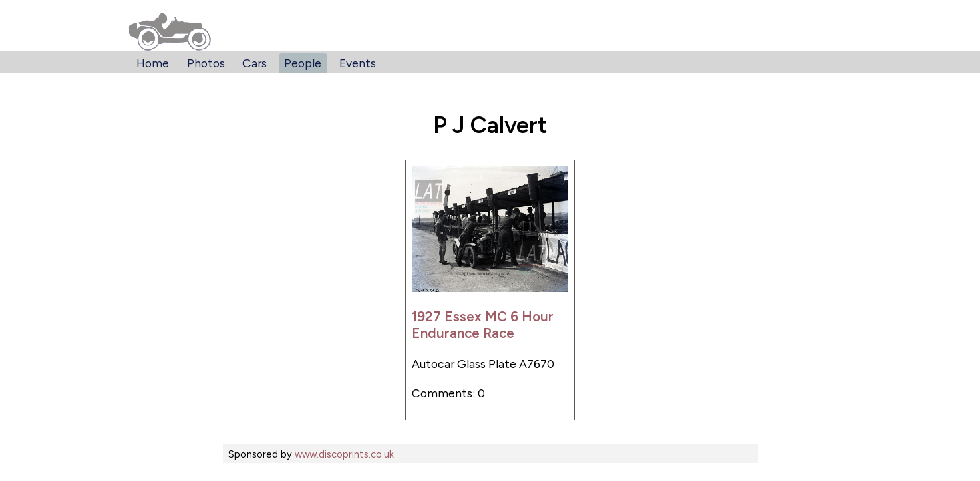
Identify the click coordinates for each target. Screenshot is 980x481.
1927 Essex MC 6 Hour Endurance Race (483, 325)
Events (358, 63)
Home (153, 63)
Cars (255, 63)
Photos (206, 63)
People (303, 63)
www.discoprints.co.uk (344, 454)
